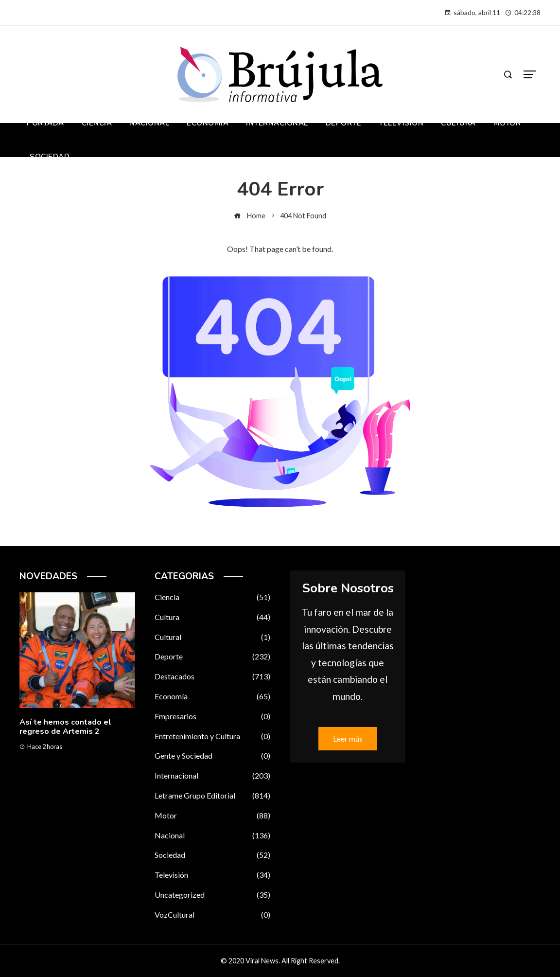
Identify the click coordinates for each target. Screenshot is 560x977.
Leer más (348, 738)
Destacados (212, 677)
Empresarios (212, 717)
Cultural (212, 637)
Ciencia (212, 597)
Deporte (212, 657)
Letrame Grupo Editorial (212, 796)
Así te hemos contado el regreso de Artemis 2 (65, 727)
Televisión (212, 875)
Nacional (212, 836)
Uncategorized (212, 895)
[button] (58, 793)
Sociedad (212, 855)
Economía (212, 697)
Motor (212, 816)
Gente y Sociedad (212, 756)
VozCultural (212, 915)
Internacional (212, 776)
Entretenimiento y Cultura (212, 737)
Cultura (212, 617)
